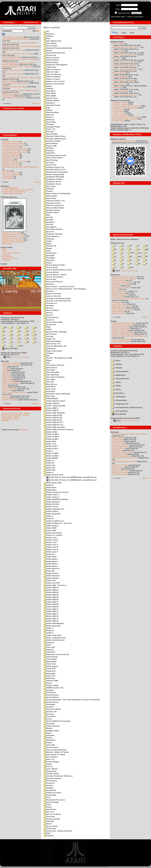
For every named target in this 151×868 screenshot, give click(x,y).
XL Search (6, 260)
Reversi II (49, 320)
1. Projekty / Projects (120, 102)
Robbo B (49, 485)
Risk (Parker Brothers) (54, 365)
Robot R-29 (49, 669)
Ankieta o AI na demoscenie (13, 70)
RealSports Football (53, 179)
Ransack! (49, 131)
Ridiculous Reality (52, 341)
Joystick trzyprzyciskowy (121, 456)
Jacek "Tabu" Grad (119, 304)
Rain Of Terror (51, 98)
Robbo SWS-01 (51, 588)
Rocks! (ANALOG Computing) (57, 721)
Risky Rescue (50, 368)
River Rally (49, 379)
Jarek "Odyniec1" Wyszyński (123, 310)
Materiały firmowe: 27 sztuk (12, 238)
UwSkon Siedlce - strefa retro (123, 80)
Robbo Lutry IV (51, 550)
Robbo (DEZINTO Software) (56, 499)
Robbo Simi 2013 (52, 583)
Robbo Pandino (51, 573)
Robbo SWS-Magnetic (54, 623)
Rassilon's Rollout (52, 141)
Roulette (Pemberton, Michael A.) (58, 776)
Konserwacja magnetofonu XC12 (15, 152)
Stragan (114, 321)
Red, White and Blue (53, 229)
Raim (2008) (50, 96)
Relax (47, 251)
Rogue (48, 733)
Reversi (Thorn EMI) (53, 322)
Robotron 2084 (51, 681)
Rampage (49, 124)
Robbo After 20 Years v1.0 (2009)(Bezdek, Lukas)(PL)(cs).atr (71, 477)
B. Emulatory (118, 393)
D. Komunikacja (119, 400)
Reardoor (49, 189)
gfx (146, 249)
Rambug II (49, 120)
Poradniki (5, 140)
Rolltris (48, 743)
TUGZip (26, 357)
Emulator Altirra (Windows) (12, 193)
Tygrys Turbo (117, 450)
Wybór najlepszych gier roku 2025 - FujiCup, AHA (21, 78)
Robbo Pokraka (51, 578)
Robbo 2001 (50, 441)
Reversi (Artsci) (51, 317)
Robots (48, 683)
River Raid (49, 370)
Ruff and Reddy (51, 802)
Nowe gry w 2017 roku (11, 158)
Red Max (48, 220)
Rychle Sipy (50, 828)
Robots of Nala (51, 685)
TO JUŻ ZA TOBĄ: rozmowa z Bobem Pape (128, 299)
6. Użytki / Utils (118, 111)
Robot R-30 (49, 671)
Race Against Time (52, 41)
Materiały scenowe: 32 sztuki (13, 235)
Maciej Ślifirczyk (118, 308)
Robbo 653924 (51, 458)
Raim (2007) (50, 93)
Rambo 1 (49, 117)
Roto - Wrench (51, 769)
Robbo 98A (49, 470)
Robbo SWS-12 (51, 614)
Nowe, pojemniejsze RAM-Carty (124, 323)
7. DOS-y (116, 382)
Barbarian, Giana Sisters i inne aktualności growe (21, 46)
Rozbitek (49, 788)
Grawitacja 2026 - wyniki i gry (13, 50)
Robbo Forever (8, 378)
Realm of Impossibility (54, 174)
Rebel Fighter (50, 196)
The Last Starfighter (10, 389)
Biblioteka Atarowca (9, 197)
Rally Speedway (51, 112)
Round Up (49, 783)
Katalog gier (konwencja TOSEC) (14, 353)
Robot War (49, 678)
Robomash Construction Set (56, 654)
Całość (7, 357)
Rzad (47, 833)
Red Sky (48, 224)
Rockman (49, 714)
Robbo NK (49, 571)
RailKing (48, 89)
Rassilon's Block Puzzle (55, 136)
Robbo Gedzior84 (52, 514)
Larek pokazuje (8, 160)
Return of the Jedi (52, 296)
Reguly (48, 248)
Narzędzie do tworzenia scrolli (13, 145)
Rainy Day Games (52, 105)
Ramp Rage (50, 122)
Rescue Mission (51, 272)
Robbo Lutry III (51, 547)
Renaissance (50, 253)
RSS (36, 31)
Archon (5, 387)
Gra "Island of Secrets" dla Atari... (125, 66)
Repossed (49, 260)
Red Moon (49, 222)
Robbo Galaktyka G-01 (54, 509)
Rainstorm (49, 103)
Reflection (49, 239)
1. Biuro (116, 361)
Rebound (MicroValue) (54, 208)
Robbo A (48, 472)
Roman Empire (51, 747)
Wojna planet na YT (119, 84)
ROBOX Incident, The (53, 688)
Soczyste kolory (118, 467)
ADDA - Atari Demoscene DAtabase (125, 239)
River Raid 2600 (51, 372)
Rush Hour (49, 816)
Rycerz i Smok (51, 826)
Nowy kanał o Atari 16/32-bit (13, 74)
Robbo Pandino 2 (52, 576)
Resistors (49, 284)
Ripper (48, 360)
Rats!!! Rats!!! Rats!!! (53, 158)
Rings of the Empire (53, 351)
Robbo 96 (49, 463)
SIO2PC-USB (117, 439)
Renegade (49, 255)
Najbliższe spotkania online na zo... (125, 95)
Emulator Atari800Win (10, 188)
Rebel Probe (50, 198)
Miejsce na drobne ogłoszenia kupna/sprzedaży (130, 336)
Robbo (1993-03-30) (53, 420)
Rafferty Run (50, 67)
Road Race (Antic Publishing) (57, 394)
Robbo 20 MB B (51, 437)
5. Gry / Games (118, 110)
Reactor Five (50, 165)
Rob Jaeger (116, 302)
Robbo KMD (50, 530)
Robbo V (48, 628)
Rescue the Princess (53, 282)
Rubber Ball (50, 795)
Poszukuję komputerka (121, 91)
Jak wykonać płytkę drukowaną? (124, 461)
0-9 (4, 328)
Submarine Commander (11, 365)
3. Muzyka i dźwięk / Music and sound (126, 106)
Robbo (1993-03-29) (53, 418)
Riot (47, 356)
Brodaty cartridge (9, 81)
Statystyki (5, 420)
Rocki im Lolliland (52, 709)
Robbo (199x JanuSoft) (54, 427)
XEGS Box (116, 469)
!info (131, 253)
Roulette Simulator (52, 778)
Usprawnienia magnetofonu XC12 (15, 149)
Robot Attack (50, 659)
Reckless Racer (51, 213)
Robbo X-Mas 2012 (52, 635)
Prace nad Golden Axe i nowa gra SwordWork (19, 43)
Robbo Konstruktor (53, 533)
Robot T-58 (49, 676)
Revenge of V (50, 303)
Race (47, 39)
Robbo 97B (49, 468)
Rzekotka (49, 836)
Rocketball (49, 704)
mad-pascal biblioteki (120, 77)
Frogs (4, 367)
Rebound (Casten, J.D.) (54, 201)
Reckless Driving (52, 210)
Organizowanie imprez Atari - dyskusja (16, 413)
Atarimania (6, 255)
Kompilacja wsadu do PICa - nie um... (126, 47)
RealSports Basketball (54, 177)
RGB (47, 327)
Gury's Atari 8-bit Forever (11, 253)
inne (20, 346)
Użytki (124, 33)
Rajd (47, 108)
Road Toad (49, 396)
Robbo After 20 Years (53, 475)
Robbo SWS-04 (51, 595)
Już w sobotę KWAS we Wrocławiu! (15, 39)
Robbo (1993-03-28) (53, 415)
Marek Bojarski (118, 311)
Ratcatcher (49, 153)
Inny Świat (6, 396)
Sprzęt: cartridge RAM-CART (123, 334)
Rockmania (49, 716)
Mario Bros (6, 374)
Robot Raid (49, 674)
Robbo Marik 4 (51, 564)
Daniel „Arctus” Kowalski (121, 288)
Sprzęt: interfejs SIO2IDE (121, 340)
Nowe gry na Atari (119, 73)
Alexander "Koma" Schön (121, 306)
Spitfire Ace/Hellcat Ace (11, 383)
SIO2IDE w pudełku (119, 472)
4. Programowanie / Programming (125, 108)
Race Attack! (50, 43)
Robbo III (49, 518)
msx (138, 256)
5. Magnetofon (118, 375)
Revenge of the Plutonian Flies (57, 301)
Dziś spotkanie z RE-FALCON (13, 98)
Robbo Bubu (50, 490)
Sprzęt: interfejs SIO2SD (121, 341)
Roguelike (49, 735)
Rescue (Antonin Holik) (54, 265)
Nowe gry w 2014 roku (11, 174)
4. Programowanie (120, 371)
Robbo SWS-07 (51, 602)
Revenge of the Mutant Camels (57, 298)
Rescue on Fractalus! (53, 277)
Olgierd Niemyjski (119, 313)
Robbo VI (49, 631)
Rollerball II (49, 740)
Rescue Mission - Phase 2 (55, 275)
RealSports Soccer (52, 181)
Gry (116, 33)
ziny (130, 267)
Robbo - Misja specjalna (55, 406)
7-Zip (21, 357)
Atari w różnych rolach (120, 471)
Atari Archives (7, 257)
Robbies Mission (52, 403)
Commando (7, 372)
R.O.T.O (48, 766)
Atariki (4, 249)
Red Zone (49, 232)
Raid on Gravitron (52, 70)
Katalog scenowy (117, 243)
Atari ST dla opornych (10, 173)
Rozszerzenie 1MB (119, 454)
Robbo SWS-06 (51, 600)
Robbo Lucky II (51, 540)
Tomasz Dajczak (118, 280)
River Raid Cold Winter (54, 377)
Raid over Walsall (52, 77)
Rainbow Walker (51, 100)
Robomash (49, 652)
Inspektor (6, 398)
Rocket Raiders (51, 697)
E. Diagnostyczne (120, 404)
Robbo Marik (50, 557)
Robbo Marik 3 (51, 561)
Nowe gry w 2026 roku (11, 141)
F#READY (116, 286)
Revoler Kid (50, 325)
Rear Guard (50, 186)
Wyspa (5, 385)
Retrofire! (49, 291)
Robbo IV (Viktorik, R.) (54, 521)
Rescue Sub (50, 279)
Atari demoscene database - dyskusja (15, 415)
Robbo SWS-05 (51, 597)
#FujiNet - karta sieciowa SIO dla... (125, 69)
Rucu (47, 797)
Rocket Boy (50, 692)
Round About (50, 781)
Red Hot (48, 217)
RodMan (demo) (51, 731)
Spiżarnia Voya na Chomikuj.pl (13, 242)
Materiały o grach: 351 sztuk (13, 240)
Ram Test (49, 115)
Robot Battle (50, 662)
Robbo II (48, 516)
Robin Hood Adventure (54, 640)
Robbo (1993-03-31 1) (53, 422)
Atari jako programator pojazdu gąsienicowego (20, 90)
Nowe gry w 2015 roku (11, 165)
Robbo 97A (49, 465)
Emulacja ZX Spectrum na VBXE (14, 162)
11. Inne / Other (118, 121)
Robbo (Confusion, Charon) (56, 492)
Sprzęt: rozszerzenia (120, 330)
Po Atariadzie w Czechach (12, 37)
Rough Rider (50, 771)
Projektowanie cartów (120, 447)
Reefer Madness (51, 236)
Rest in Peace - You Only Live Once (59, 287)
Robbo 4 (48, 451)
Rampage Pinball (52, 127)
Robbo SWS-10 (51, 609)
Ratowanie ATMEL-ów (120, 445)
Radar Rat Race (51, 60)
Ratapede (49, 151)
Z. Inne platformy (120, 411)
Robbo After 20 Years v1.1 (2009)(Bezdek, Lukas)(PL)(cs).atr (71, 480)
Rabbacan (49, 34)
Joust (4, 370)
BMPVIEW (6, 171)
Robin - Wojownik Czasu (55, 638)
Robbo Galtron (51, 511)
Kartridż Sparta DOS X (11, 147)
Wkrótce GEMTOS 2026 (11, 57)
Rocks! (48, 719)
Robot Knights (51, 666)
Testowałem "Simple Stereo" (123, 452)
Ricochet (49, 337)
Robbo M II (49, 554)
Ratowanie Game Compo (55, 155)
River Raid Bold (51, 375)
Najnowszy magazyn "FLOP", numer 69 (17, 67)
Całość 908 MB (119, 414)
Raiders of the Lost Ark (54, 81)
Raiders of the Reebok (54, 84)
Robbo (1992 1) (51, 408)
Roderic (48, 728)
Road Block (50, 387)
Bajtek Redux (7, 244)
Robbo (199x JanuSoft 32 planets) (58, 429)
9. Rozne (116, 389)
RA (46, 31)
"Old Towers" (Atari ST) (11, 363)
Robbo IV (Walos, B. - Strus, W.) (58, 523)
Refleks (48, 241)
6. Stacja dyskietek (120, 379)
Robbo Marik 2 (51, 559)
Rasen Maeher (51, 134)
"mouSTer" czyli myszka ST (122, 325)
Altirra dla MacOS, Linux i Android (125, 62)
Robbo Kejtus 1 (51, 526)
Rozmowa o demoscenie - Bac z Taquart (17, 54)
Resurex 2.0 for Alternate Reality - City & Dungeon (65, 289)
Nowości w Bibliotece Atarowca (14, 87)
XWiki (4, 251)
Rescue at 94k (51, 267)
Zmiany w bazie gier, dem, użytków (125, 55)
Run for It (49, 812)
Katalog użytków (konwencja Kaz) (124, 351)
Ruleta (48, 807)
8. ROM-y (116, 386)
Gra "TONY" (117, 58)
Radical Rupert (51, 62)
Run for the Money (52, 814)
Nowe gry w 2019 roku (11, 156)
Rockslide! (49, 724)
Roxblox (48, 785)
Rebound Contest (52, 203)
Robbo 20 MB (50, 432)
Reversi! (48, 315)
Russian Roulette (52, 819)
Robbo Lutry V (51, 552)
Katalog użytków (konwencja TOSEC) (125, 418)
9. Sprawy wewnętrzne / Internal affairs (127, 117)
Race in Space (51, 46)
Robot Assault (51, 657)
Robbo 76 (49, 461)
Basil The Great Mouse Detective (15, 392)
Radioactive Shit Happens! (56, 65)
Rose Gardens (51, 757)
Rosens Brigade (51, 762)
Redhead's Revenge (53, 234)
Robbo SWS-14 (51, 619)
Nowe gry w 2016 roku (11, 163)
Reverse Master (51, 310)
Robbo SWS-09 (51, 607)
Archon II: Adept (8, 381)
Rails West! (49, 91)
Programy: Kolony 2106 (121, 329)
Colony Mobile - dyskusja (11, 417)
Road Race (49, 391)
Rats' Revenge (51, 160)
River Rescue (50, 384)
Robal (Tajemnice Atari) (54, 401)
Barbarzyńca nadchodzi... (12, 94)
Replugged (49, 258)
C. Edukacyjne (118, 397)
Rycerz (48, 824)
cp (146, 246)
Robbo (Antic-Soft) (52, 483)
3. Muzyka (117, 368)
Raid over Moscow (52, 74)
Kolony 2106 (7, 379)
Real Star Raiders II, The (55, 170)
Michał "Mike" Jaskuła (120, 284)
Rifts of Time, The (52, 344)
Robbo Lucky (50, 538)
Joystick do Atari (118, 449)
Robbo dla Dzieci (52, 502)
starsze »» (36, 103)
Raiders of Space (52, 79)
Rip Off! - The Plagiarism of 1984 (58, 358)
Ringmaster (50, 348)
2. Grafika (117, 364)
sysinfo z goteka (118, 44)
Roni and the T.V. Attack (54, 755)
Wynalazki (115, 432)
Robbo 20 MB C (51, 439)
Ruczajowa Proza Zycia (54, 800)
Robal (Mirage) (51, 398)
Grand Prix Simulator (10, 400)
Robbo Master (51, 566)
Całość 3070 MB (9, 348)
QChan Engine (8, 178)
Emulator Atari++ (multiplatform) (14, 192)
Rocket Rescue (51, 702)
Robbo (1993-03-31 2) (53, 425)
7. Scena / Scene (119, 113)
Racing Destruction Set (54, 53)
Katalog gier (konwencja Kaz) (12, 318)
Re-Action (49, 163)
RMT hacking (117, 88)
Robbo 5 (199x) (51, 456)
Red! (47, 215)
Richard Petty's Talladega (55, 332)
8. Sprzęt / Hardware (120, 115)
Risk (47, 363)
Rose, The (49, 759)
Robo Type (49, 647)
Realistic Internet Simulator (56, 172)
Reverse (48, 308)
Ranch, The (49, 129)
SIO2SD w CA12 (118, 443)
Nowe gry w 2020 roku (11, 154)
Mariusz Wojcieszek (120, 291)
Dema (132, 33)
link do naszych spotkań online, (124, 141)
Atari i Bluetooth (118, 438)
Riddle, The (49, 339)
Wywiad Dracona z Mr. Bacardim (124, 278)
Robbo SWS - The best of (55, 585)
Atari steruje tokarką (120, 474)
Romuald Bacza (118, 293)
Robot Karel (50, 664)
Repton (48, 263)
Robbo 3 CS (50, 444)
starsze (37, 182)
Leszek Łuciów (118, 297)
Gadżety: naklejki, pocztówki (123, 332)
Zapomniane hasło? (118, 17)
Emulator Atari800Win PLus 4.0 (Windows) (18, 190)
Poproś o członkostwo (135, 17)
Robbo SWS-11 (51, 611)
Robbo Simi (50, 580)
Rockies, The (50, 712)
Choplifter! (6, 368)
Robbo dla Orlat (51, 504)
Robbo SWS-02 (51, 590)
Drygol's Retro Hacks (10, 258)
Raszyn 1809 (50, 146)
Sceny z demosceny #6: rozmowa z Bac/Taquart (20, 59)
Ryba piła (49, 821)
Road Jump (50, 389)
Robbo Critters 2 (52, 497)
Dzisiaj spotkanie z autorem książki (15, 83)
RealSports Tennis (52, 184)
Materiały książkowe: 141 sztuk (14, 236)
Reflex (48, 244)
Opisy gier (5, 361)
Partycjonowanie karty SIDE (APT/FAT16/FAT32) (20, 167)
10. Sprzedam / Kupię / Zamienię (124, 119)
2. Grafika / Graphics (120, 104)
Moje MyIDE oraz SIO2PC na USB (125, 458)
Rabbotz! (49, 36)
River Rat (49, 382)
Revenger (49, 305)
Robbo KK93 (50, 528)
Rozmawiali (115, 275)
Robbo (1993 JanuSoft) (54, 413)
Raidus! (48, 86)
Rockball (49, 690)
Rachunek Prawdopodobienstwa (58, 48)
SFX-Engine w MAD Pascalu (13, 143)
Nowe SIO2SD (118, 441)
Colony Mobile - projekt (10, 419)
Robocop (49, 650)
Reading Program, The (54, 167)
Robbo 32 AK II (51, 449)
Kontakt (4, 264)
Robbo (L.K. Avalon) (53, 535)
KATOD (115, 289)
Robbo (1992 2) (51, 410)
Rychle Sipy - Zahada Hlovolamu (58, 831)
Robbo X (48, 633)
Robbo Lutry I (50, 542)
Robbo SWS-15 (51, 621)
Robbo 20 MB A (51, 434)
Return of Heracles (52, 294)
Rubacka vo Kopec (52, 793)
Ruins (47, 805)
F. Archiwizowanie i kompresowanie (127, 407)
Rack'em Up (50, 55)
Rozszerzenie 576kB (120, 465)
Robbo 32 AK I (51, 446)
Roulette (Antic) (51, 774)
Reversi (48, 313)
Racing (48, 50)
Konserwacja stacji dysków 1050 (14, 151)
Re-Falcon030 (8, 96)
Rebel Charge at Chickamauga (57, 193)
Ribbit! (48, 329)
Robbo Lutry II (51, 545)
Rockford (49, 707)
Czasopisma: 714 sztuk (11, 233)
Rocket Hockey (51, 695)
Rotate (48, 764)
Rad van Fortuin (51, 58)
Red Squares (50, 227)
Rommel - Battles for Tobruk (56, 752)
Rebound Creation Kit (54, 205)
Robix (47, 645)
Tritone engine (8, 176)
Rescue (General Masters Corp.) (58, 270)
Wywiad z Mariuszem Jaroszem (124, 277)
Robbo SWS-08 (51, 604)
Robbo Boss (50, 487)
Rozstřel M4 (50, 790)
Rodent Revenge (52, 726)
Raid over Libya (51, 72)
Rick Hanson (50, 334)
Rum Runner (50, 809)
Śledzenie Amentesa (120, 295)
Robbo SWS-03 (51, 592)
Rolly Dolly (49, 745)
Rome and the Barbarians (55, 750)
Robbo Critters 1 (52, 495)
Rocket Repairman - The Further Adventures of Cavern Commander (72, 700)
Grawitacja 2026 (118, 51)
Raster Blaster (51, 143)
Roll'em (48, 738)
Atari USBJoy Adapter (120, 327)
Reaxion (48, 191)
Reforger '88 (50, 246)
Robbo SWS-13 (51, 616)
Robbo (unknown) (52, 626)
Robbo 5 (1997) (51, 453)
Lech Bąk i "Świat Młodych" (122, 282)
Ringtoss (49, 353)
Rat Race (49, 148)
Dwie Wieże (7, 391)
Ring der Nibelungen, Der (55, 346)
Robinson (49, 642)
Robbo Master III (52, 568)
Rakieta (48, 110)
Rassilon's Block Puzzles (55, 139)
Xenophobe (7, 376)
